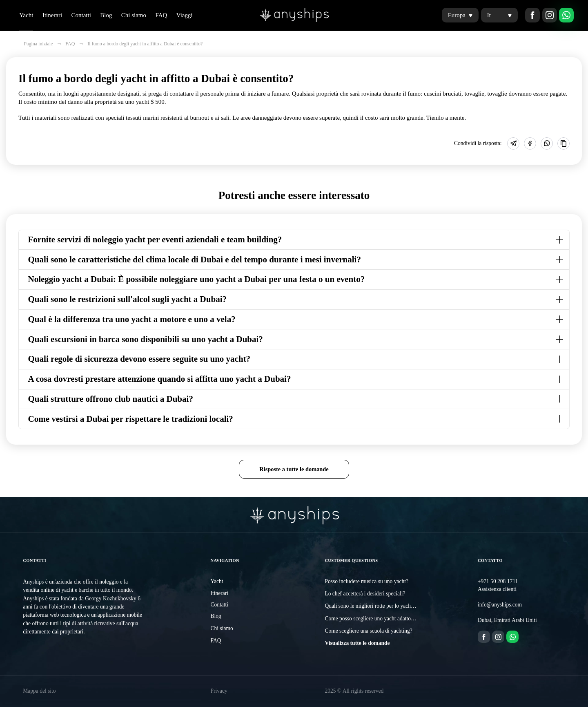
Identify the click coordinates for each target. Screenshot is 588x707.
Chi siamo (134, 15)
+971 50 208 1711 (498, 581)
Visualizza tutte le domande (357, 643)
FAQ (161, 15)
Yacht (26, 15)
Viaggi (185, 15)
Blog (106, 15)
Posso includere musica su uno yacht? (366, 581)
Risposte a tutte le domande (294, 469)
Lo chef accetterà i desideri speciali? (365, 594)
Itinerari (52, 15)
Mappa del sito (39, 691)
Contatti (81, 15)
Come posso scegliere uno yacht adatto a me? (375, 619)
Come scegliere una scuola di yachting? (368, 631)
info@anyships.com (500, 605)
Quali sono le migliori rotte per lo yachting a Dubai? (382, 606)
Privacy (219, 691)
